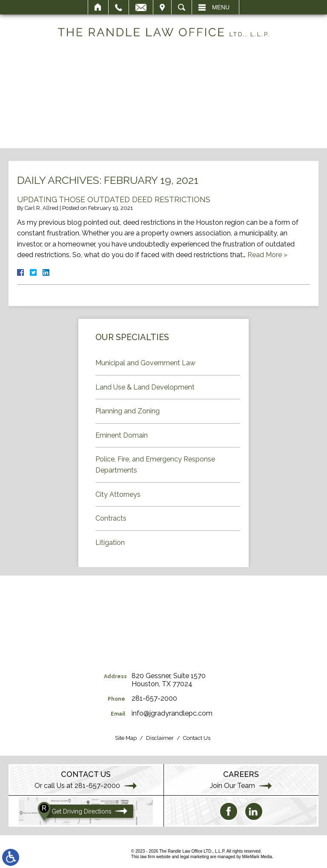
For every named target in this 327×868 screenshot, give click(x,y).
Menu (221, 7)
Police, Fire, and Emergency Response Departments (155, 465)
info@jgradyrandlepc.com (172, 713)
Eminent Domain (122, 435)
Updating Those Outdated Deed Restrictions (114, 199)
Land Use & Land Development (145, 387)
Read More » (267, 255)
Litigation (110, 543)
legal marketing (195, 857)
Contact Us (197, 738)
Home (98, 7)
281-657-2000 (154, 698)
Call (119, 7)
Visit (162, 7)
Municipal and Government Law (145, 363)
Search (182, 7)
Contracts (111, 518)
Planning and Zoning (128, 411)
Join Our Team (232, 786)
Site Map (126, 738)
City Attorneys (118, 494)
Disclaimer (160, 738)
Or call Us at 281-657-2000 (77, 786)
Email (141, 7)
